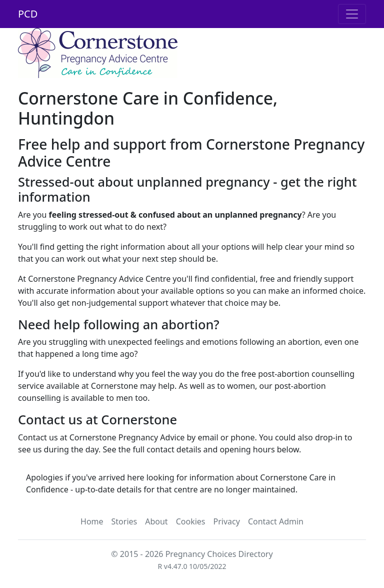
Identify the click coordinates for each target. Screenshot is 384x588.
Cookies (191, 521)
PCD (28, 14)
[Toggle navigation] (352, 14)
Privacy (227, 521)
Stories (124, 521)
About (156, 521)
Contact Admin (276, 521)
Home (92, 521)
